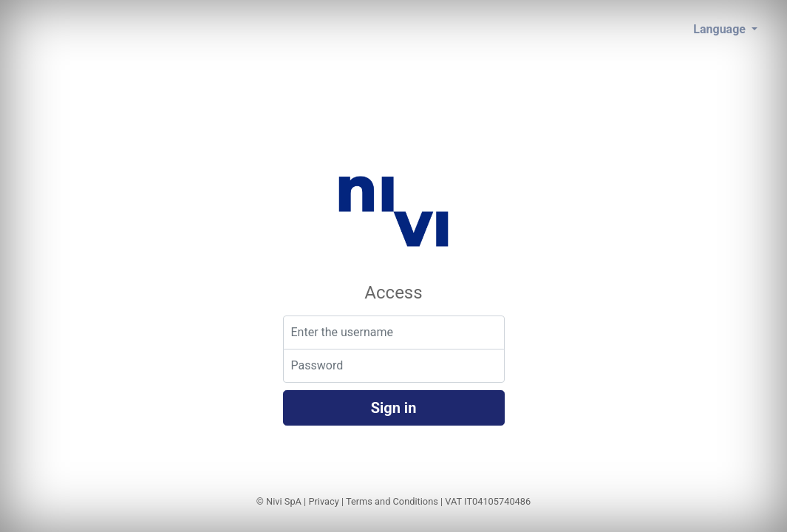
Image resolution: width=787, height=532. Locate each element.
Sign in (394, 408)
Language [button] (721, 29)
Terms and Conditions (392, 501)
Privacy (323, 501)
